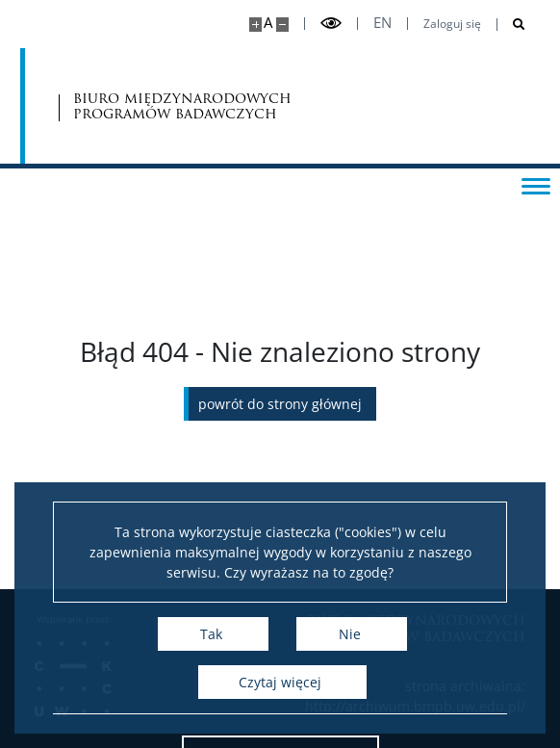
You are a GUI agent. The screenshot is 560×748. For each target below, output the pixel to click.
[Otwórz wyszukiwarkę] (511, 25)
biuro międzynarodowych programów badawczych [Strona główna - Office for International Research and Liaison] (182, 106)
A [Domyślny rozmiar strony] (268, 23)
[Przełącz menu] (536, 185)
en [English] (382, 23)
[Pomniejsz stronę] (282, 25)
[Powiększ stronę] (255, 25)
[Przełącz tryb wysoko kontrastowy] (331, 24)
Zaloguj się (452, 24)
